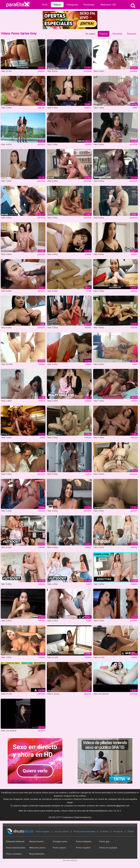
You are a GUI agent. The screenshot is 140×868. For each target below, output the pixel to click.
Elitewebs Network (15, 841)
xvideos (88, 144)
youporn (41, 71)
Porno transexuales (16, 848)
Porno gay (104, 841)
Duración (132, 34)
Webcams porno (37, 848)
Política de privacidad (84, 831)
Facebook (118, 831)
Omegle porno (60, 841)
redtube (134, 291)
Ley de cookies (62, 831)
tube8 (135, 108)
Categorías (72, 5)
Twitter (131, 831)
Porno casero (59, 848)
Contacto (104, 831)
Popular (104, 34)
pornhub (87, 71)
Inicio (45, 5)
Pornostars (89, 5)
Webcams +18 (108, 5)
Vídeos (57, 5)
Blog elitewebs (37, 854)
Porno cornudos (14, 854)
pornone (134, 71)
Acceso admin (70, 860)
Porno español (83, 848)
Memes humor (37, 841)
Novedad (117, 34)
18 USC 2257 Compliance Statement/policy (70, 817)
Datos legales (43, 831)
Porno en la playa (108, 848)
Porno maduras (84, 841)
